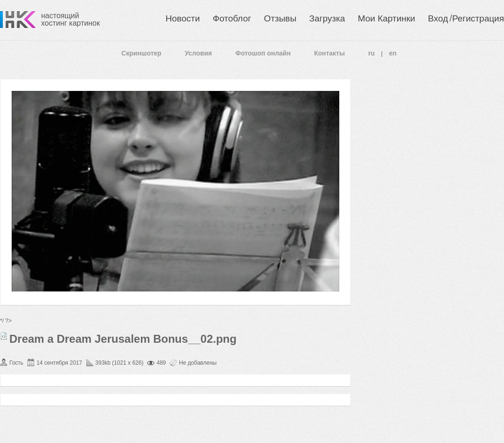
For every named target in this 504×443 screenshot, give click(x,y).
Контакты (329, 53)
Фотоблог (232, 18)
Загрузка (327, 18)
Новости (183, 18)
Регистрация (478, 18)
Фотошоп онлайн (263, 53)
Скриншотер (141, 53)
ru (371, 53)
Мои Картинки (387, 18)
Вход (438, 18)
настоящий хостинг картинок (70, 19)
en (393, 53)
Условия (198, 53)
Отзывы (280, 18)
